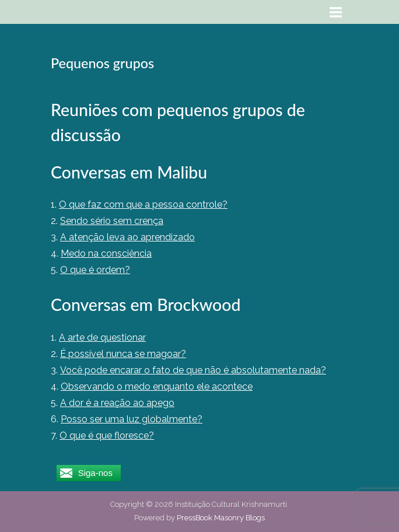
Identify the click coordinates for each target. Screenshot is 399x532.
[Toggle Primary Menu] (336, 12)
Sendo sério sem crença (112, 221)
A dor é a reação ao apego (117, 403)
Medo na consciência (106, 253)
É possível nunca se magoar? (123, 354)
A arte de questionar (102, 337)
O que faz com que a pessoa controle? (143, 204)
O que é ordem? (95, 270)
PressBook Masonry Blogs (221, 518)
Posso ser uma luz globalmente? (132, 419)
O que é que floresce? (107, 435)
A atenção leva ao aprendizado (127, 237)
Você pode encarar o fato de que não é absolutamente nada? (193, 370)
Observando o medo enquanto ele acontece (157, 386)
